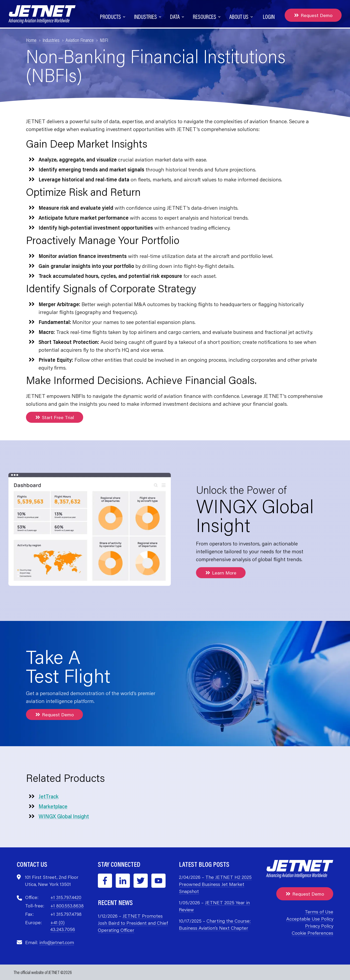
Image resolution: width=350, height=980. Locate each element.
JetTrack (49, 796)
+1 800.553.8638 (67, 906)
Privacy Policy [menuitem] (319, 926)
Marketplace (53, 806)
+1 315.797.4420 (66, 897)
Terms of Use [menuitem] (319, 912)
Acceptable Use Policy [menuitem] (310, 919)
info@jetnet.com (57, 942)
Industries (51, 40)
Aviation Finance (80, 40)
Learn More (221, 573)
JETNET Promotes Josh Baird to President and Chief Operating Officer (133, 923)
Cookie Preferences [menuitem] (312, 933)
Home (31, 40)
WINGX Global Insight (64, 816)
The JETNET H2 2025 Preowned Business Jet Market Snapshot (215, 884)
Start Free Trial (55, 417)
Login (269, 17)
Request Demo (313, 15)
